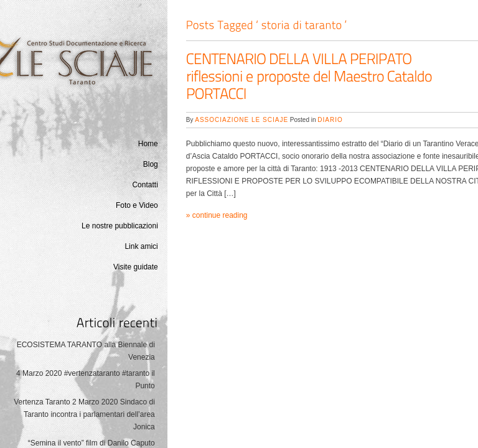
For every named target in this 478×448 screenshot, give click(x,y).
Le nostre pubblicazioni (120, 226)
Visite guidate (136, 267)
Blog (151, 164)
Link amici (141, 246)
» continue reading (217, 215)
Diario (330, 120)
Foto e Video (137, 205)
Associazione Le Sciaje (241, 120)
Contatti (145, 185)
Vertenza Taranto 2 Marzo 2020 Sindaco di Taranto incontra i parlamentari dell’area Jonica (84, 414)
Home (148, 144)
